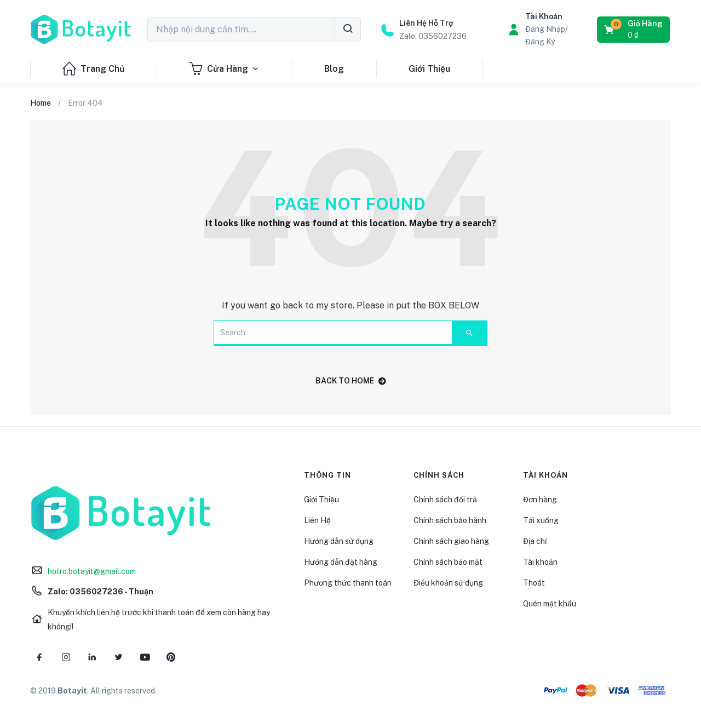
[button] (634, 30)
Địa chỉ (535, 541)
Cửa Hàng (224, 69)
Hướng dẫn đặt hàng (341, 562)
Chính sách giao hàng (451, 541)
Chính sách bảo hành (450, 520)
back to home (351, 381)
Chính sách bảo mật (448, 562)
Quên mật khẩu (550, 604)
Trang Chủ (93, 69)
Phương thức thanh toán (348, 583)
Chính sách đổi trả (445, 500)
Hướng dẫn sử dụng (339, 541)
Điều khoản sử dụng (448, 583)
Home (41, 103)
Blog (334, 69)
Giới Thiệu (429, 69)
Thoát (534, 583)
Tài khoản (540, 562)
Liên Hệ (317, 520)
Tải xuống (541, 520)
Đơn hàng (540, 500)
